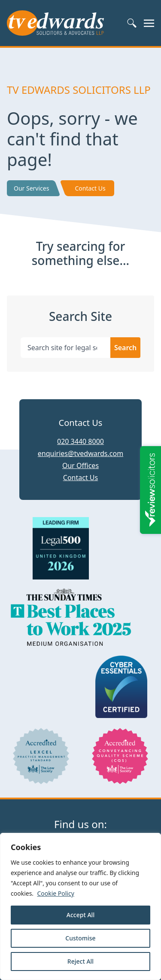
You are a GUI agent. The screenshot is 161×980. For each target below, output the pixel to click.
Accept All (80, 915)
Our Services (31, 188)
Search (125, 348)
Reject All (80, 961)
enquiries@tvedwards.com (80, 453)
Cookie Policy (55, 893)
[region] (80, 906)
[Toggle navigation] (149, 23)
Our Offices (80, 465)
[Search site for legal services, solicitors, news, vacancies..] (65, 348)
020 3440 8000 (80, 441)
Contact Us (90, 188)
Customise (80, 938)
